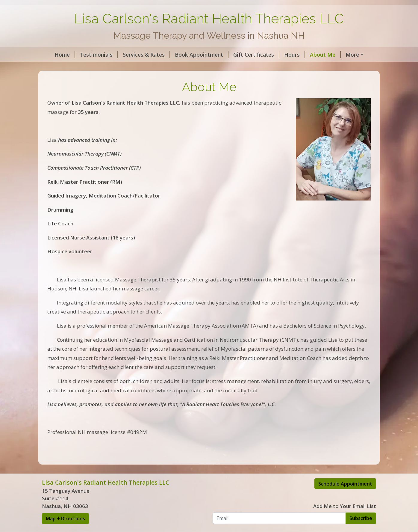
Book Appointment (194, 55)
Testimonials (91, 55)
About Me (318, 55)
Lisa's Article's (181, 67)
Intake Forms (139, 67)
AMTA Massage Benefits (81, 67)
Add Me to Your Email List (345, 519)
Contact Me (355, 55)
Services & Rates (139, 55)
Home (57, 55)
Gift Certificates (249, 55)
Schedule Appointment (345, 496)
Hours (287, 55)
